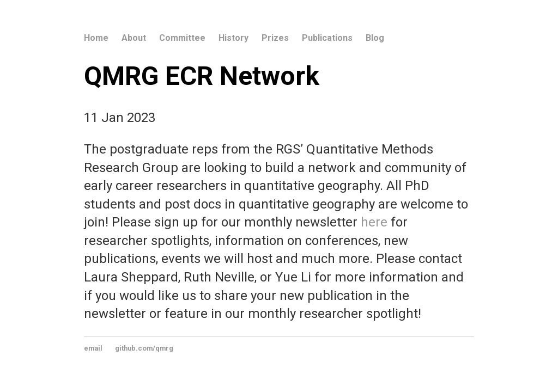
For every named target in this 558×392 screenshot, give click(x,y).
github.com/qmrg (144, 348)
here (374, 222)
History (233, 38)
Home (96, 38)
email (93, 348)
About (134, 38)
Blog (375, 38)
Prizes (275, 38)
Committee (182, 38)
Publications (327, 38)
